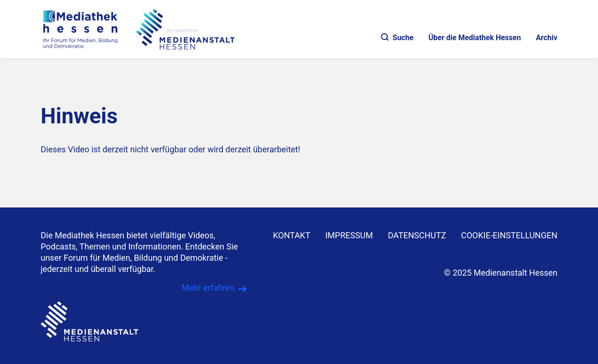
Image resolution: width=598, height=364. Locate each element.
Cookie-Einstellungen (509, 235)
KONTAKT (292, 235)
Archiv (547, 38)
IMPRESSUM (349, 235)
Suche (397, 38)
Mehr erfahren (208, 288)
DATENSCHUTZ (417, 235)
